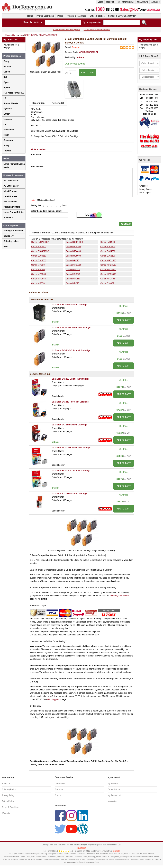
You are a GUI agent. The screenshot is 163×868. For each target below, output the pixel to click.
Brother (7, 67)
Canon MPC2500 (108, 260)
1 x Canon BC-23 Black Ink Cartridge (69, 425)
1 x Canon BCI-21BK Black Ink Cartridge (71, 327)
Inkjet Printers (10, 191)
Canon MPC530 (38, 274)
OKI (5, 124)
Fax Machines (10, 202)
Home (30, 16)
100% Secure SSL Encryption (66, 30)
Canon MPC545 (73, 274)
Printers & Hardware (76, 16)
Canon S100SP (107, 283)
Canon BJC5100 (108, 256)
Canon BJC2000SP (40, 242)
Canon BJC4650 (39, 256)
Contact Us (60, 783)
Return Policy (8, 801)
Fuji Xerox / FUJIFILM (14, 93)
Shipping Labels (11, 241)
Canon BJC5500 (39, 260)
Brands (58, 795)
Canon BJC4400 (73, 251)
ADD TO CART (87, 73)
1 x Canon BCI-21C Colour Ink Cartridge (71, 350)
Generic (76, 47)
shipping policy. (54, 699)
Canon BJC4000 (108, 242)
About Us (155, 2)
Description (39, 103)
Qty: (71, 73)
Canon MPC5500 (108, 274)
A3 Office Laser (11, 186)
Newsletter (112, 801)
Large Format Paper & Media (14, 166)
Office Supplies (97, 16)
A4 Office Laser (11, 181)
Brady (6, 61)
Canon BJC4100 (39, 247)
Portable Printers (12, 207)
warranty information (119, 596)
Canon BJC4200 (73, 247)
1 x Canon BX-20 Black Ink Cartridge (69, 494)
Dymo (6, 82)
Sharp (6, 145)
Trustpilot (82, 848)
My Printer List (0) (126, 2)
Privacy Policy (8, 795)
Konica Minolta (11, 103)
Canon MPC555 (38, 279)
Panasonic (9, 130)
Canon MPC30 (38, 265)
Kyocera (8, 109)
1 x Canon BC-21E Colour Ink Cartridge (71, 379)
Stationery (9, 236)
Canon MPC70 (38, 283)
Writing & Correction (13, 231)
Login (100, 2)
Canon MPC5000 (108, 270)
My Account (142, 2)
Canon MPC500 (73, 270)
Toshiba (7, 151)
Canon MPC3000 (74, 265)
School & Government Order (122, 16)
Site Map (59, 789)
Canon (7, 72)
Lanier (7, 114)
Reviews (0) (58, 103)
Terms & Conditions (11, 807)
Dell (5, 77)
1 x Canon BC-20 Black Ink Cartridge (69, 305)
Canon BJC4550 (108, 251)
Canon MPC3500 (108, 265)
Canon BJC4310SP (40, 251)
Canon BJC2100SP (75, 242)
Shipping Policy (9, 789)
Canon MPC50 (38, 270)
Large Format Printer (14, 212)
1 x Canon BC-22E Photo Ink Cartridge (70, 402)
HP (5, 98)
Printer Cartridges (45, 16)
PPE (6, 246)
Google (116, 851)
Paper (60, 16)
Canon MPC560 (73, 279)
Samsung (8, 140)
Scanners (8, 217)
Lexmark (8, 119)
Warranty (6, 813)
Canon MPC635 (108, 279)
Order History (114, 789)
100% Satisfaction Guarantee (97, 30)
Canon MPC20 (73, 260)
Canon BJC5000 (73, 256)
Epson (7, 88)
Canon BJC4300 (108, 247)
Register (110, 2)
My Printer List (114, 795)
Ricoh (6, 135)
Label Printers (10, 196)
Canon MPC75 (73, 283)
